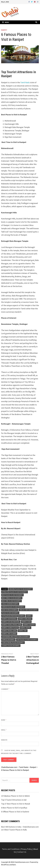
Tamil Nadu (25, 82)
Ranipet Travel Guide (9, 631)
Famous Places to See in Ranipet (13, 607)
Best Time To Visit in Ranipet (11, 601)
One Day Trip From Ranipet (28, 610)
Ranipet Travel (25, 628)
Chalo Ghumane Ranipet (10, 604)
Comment (5, 689)
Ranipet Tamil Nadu (25, 619)
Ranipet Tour (26, 622)
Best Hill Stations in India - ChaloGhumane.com (20, 827)
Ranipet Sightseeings (9, 619)
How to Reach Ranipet (10, 610)
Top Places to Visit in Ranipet (27, 640)
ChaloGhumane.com (22, 862)
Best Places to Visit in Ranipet (12, 595)
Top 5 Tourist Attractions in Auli (14, 800)
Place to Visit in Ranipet (10, 613)
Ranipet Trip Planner (9, 634)
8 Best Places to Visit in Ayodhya (14, 808)
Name (4, 720)
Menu (6, 22)
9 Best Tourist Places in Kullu (15, 830)
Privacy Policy (27, 849)
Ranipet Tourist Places (10, 628)
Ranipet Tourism (29, 625)
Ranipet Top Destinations (11, 622)
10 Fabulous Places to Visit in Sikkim (16, 796)
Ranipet (4, 30)
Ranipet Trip (23, 631)
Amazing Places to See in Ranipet (21, 589)
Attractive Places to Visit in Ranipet (15, 592)
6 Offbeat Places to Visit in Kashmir (15, 812)
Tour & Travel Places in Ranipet (13, 643)
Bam (14, 865)
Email (4, 730)
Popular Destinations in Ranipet (13, 616)
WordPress (5, 865)
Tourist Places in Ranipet (11, 645)
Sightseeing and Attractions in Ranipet (16, 637)
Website (4, 740)
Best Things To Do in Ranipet (12, 598)
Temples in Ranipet (8, 640)
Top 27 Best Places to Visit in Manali (16, 804)
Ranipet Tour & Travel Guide (12, 625)
